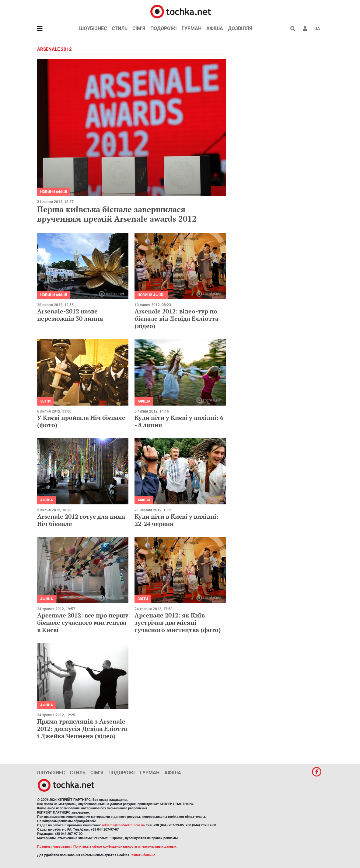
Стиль (120, 28)
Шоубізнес (93, 28)
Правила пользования (54, 847)
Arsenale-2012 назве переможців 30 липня (70, 315)
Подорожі (164, 28)
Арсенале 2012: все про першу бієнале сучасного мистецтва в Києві (83, 622)
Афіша (215, 28)
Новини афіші (54, 192)
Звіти (45, 401)
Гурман (192, 28)
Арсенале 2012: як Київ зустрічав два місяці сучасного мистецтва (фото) (178, 622)
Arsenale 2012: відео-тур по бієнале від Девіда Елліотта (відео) (177, 318)
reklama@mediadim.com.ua (123, 825)
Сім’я (139, 28)
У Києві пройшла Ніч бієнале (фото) (81, 421)
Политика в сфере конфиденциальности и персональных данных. (125, 847)
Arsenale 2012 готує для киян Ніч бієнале (81, 520)
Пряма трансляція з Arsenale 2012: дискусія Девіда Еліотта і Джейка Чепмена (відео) (82, 729)
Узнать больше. (144, 855)
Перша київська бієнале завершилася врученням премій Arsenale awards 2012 (117, 214)
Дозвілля (240, 28)
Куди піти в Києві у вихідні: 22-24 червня (177, 520)
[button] (305, 29)
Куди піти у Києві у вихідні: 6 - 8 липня (179, 421)
